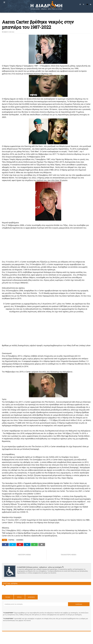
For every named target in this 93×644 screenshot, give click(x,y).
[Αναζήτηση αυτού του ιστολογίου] (36, 604)
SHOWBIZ (20, 540)
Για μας (8, 597)
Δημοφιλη (31, 597)
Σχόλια (19, 597)
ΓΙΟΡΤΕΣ (11, 540)
